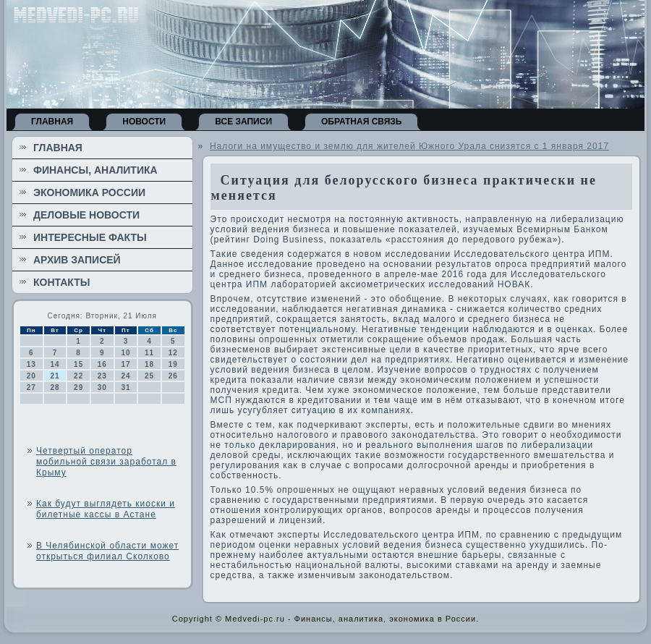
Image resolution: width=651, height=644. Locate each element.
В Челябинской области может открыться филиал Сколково (107, 551)
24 (125, 376)
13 (31, 364)
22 (78, 376)
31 (125, 387)
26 (173, 376)
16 (102, 364)
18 (149, 364)
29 (78, 387)
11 (149, 353)
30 (102, 387)
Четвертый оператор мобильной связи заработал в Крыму (106, 462)
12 (173, 353)
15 (78, 364)
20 (31, 376)
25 (149, 376)
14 (55, 364)
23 (102, 376)
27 (31, 387)
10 (125, 353)
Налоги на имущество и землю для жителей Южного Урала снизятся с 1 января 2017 (409, 146)
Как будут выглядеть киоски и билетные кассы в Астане (106, 509)
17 (125, 364)
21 (55, 376)
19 (173, 364)
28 (55, 387)
